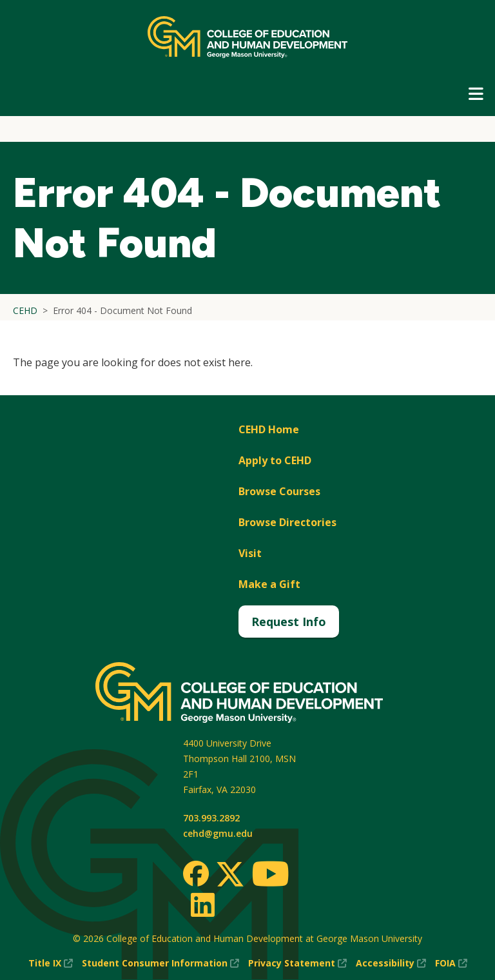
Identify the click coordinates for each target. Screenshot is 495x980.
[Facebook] (196, 874)
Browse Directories (287, 522)
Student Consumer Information (160, 963)
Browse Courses (279, 491)
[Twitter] (230, 875)
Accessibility (391, 963)
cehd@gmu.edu (218, 833)
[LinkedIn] (202, 905)
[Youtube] (270, 876)
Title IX (51, 963)
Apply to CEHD (275, 460)
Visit (250, 553)
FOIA (451, 963)
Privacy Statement (297, 963)
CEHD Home (269, 429)
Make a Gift (269, 584)
